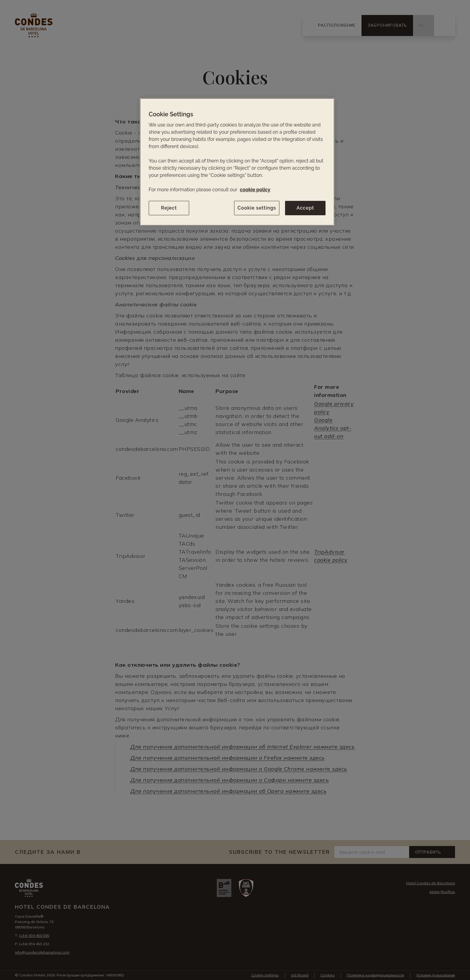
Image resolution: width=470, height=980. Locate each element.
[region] (237, 162)
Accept (305, 208)
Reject (169, 208)
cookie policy (255, 190)
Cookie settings (257, 208)
